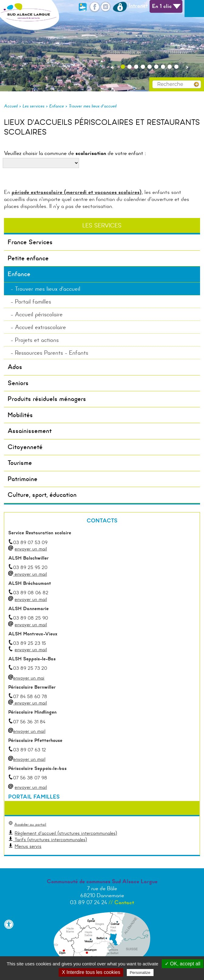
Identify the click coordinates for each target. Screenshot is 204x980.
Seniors (18, 383)
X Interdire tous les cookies (91, 972)
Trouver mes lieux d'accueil (93, 106)
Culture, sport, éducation (42, 495)
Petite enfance (28, 258)
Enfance (57, 106)
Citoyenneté (25, 447)
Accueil (11, 106)
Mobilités (20, 415)
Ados (15, 367)
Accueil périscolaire (39, 314)
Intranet (130, 5)
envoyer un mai (26, 678)
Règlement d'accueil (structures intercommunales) (66, 833)
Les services (33, 106)
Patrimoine (22, 479)
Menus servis (28, 846)
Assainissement (30, 431)
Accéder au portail (30, 824)
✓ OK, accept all (183, 964)
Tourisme (20, 463)
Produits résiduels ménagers (47, 399)
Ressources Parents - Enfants (52, 353)
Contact (124, 902)
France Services (30, 242)
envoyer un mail (31, 549)
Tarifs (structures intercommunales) (50, 839)
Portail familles (33, 302)
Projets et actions (37, 340)
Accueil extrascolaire (40, 327)
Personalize (140, 973)
